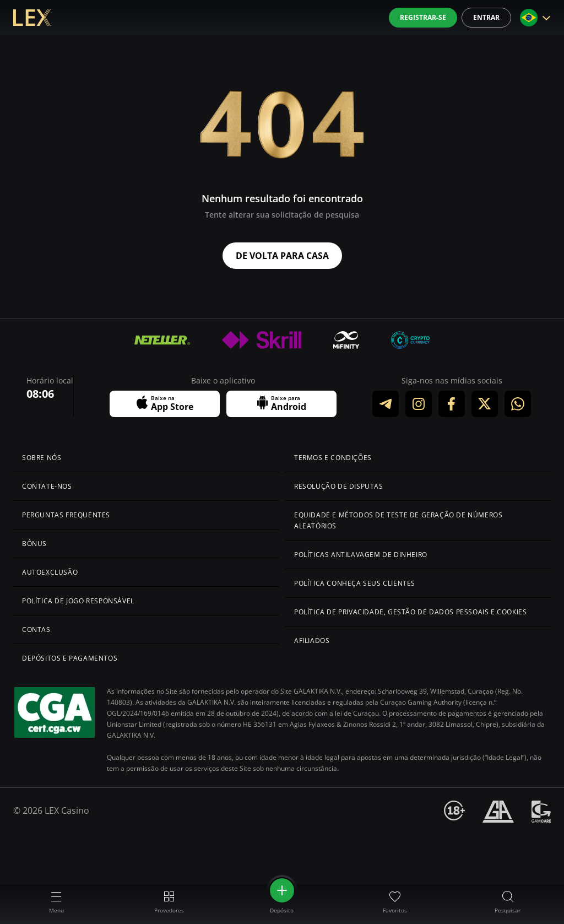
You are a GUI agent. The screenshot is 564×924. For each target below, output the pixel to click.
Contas (36, 629)
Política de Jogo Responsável (78, 601)
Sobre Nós (42, 458)
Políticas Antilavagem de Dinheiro (361, 555)
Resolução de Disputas (339, 486)
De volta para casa (282, 256)
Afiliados (312, 641)
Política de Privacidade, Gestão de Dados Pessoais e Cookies (410, 612)
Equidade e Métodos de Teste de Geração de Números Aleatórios (398, 520)
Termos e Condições (333, 458)
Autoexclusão (50, 572)
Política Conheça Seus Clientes (355, 583)
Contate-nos (47, 486)
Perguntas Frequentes (66, 515)
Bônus (34, 544)
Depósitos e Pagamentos (70, 658)
